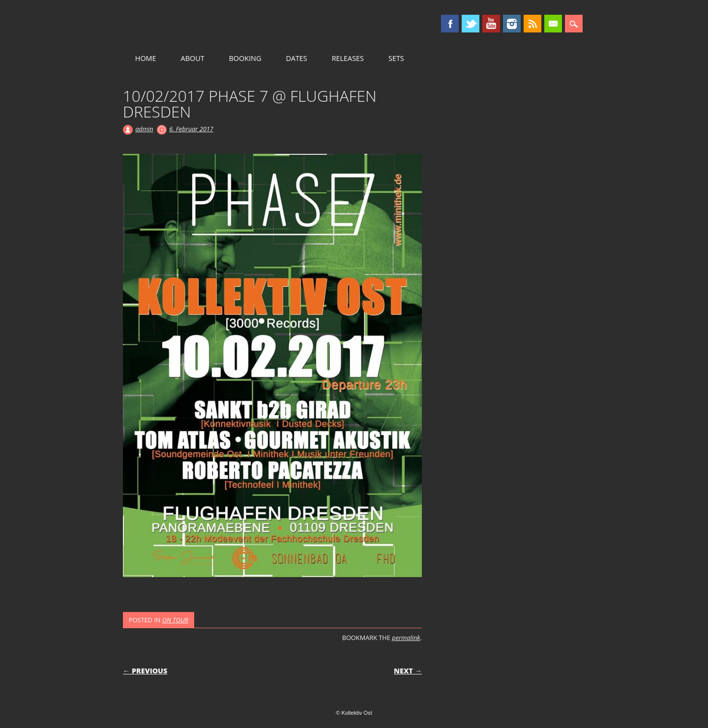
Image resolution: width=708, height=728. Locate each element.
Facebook (450, 24)
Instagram (512, 24)
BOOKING (245, 58)
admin (144, 129)
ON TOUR (175, 620)
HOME (146, 58)
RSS (532, 24)
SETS (396, 58)
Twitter (471, 24)
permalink (406, 638)
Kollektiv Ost (207, 24)
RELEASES (348, 58)
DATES (296, 58)
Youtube (491, 24)
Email (553, 24)
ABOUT (193, 58)
